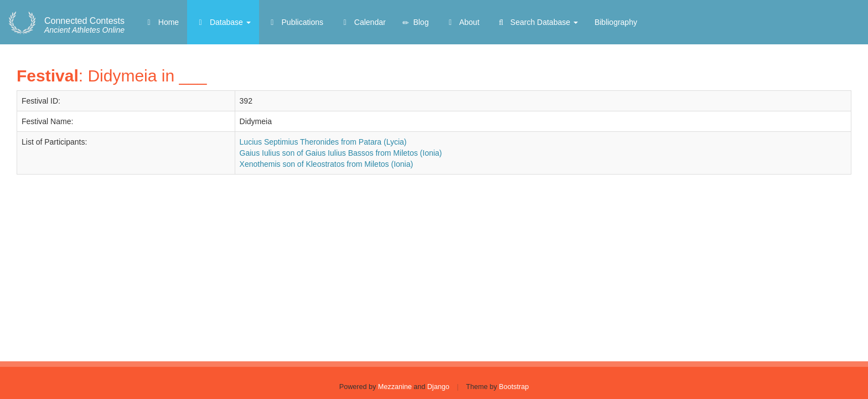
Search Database (537, 22)
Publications (295, 22)
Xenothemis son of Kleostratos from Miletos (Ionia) (327, 164)
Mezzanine (395, 387)
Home (161, 22)
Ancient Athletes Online (84, 25)
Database (223, 22)
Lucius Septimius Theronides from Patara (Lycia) (323, 142)
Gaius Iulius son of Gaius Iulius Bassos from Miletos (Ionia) (341, 153)
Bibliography (616, 22)
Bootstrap (514, 387)
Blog (416, 22)
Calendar (363, 22)
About (462, 22)
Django (438, 387)
